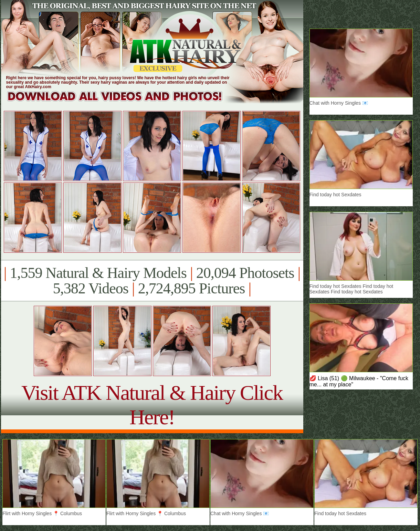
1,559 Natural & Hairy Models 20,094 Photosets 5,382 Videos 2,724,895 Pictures (152, 281)
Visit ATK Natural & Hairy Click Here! (152, 405)
